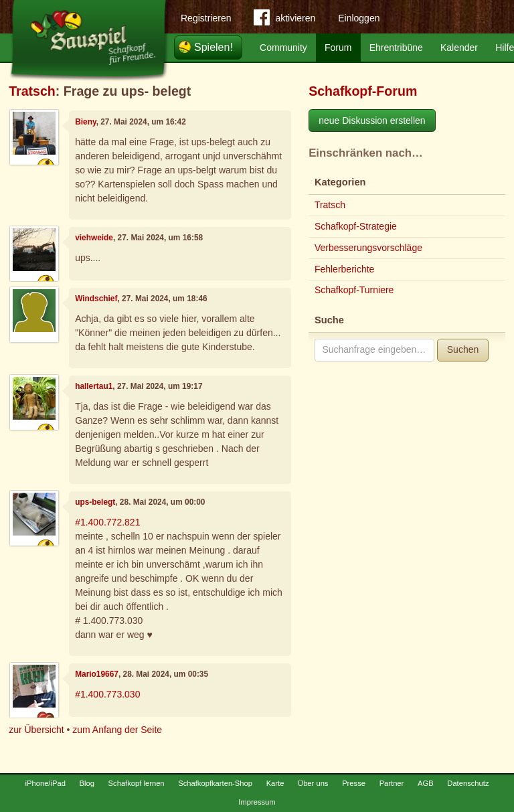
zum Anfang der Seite (117, 730)
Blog (87, 783)
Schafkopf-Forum (363, 91)
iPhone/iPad (46, 783)
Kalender (459, 48)
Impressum (257, 802)
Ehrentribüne (396, 48)
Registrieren (206, 18)
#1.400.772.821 (107, 522)
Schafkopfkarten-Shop (215, 783)
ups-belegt (95, 502)
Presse (354, 783)
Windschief (96, 299)
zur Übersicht (36, 730)
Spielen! (213, 47)
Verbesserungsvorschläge (368, 248)
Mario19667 (97, 674)
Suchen (463, 349)
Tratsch (32, 91)
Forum (338, 48)
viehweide (94, 238)
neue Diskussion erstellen (372, 120)
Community (283, 48)
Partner (392, 783)
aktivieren (284, 20)
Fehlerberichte (345, 269)
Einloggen (359, 18)
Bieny (86, 122)
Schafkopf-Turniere (354, 290)
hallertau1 (94, 386)
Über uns (313, 783)
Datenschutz (468, 783)
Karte (275, 783)
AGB (426, 783)
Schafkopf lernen (137, 783)
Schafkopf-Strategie (356, 226)
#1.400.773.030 (107, 694)
